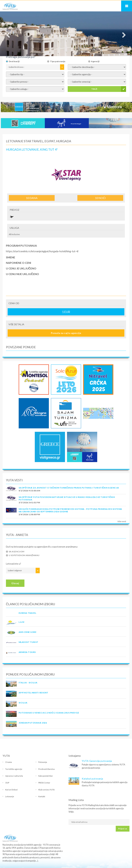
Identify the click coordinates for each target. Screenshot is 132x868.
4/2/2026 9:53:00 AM (29, 491)
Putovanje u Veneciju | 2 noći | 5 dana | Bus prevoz (49, 713)
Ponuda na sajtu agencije (66, 333)
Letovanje (10, 796)
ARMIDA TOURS (27, 652)
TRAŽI (94, 89)
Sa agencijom (17, 552)
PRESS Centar (44, 783)
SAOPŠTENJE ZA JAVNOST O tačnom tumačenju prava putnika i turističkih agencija (69, 488)
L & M (21, 622)
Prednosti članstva (47, 769)
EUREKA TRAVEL (27, 613)
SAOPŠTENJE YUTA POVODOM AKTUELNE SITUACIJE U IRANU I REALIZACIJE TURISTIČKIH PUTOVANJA (67, 498)
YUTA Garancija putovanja (97, 761)
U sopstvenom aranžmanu (24, 555)
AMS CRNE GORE (27, 632)
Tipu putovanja (58, 61)
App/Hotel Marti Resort (34, 693)
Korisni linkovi (11, 790)
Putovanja (43, 762)
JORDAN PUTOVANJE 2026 (33, 723)
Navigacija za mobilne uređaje (127, 6)
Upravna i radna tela (14, 776)
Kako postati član (46, 776)
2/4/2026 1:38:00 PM (29, 514)
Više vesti (122, 521)
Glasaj (15, 583)
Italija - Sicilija (28, 683)
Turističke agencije (14, 769)
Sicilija (23, 703)
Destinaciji (14, 61)
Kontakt (42, 796)
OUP (7, 783)
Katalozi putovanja (92, 779)
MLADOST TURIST (29, 642)
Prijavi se (123, 829)
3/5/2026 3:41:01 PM (29, 503)
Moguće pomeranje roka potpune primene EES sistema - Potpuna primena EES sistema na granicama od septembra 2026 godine (70, 510)
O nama (9, 762)
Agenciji (95, 61)
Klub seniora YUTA (46, 790)
